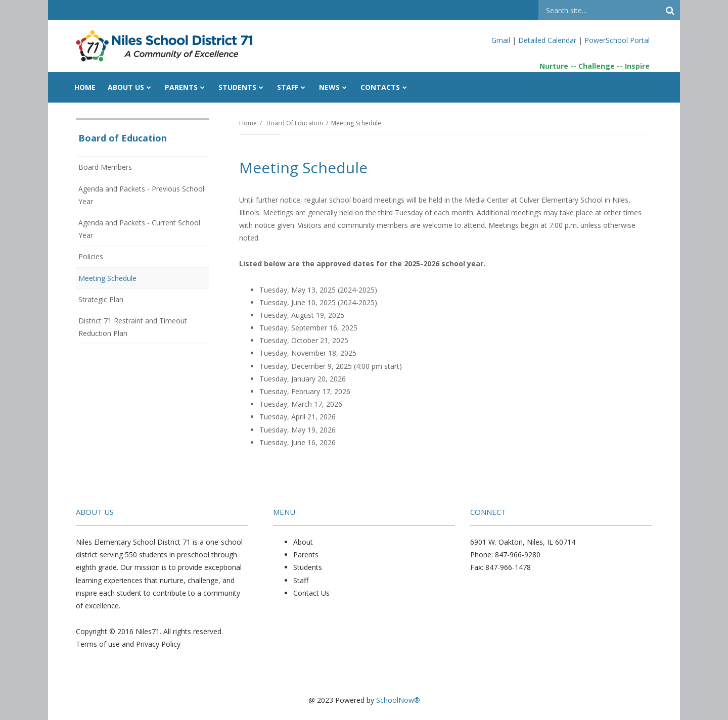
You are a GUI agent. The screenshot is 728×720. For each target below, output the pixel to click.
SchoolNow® (398, 700)
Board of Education (295, 123)
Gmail (502, 40)
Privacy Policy (158, 644)
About (303, 542)
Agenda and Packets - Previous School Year (141, 198)
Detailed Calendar (547, 40)
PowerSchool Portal (617, 40)
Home (248, 123)
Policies (104, 258)
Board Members (119, 169)
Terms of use (98, 644)
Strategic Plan (101, 299)
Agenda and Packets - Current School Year (139, 232)
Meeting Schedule (107, 278)
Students (308, 567)
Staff (301, 580)
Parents (306, 555)
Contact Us (311, 593)
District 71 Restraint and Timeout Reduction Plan (133, 330)
